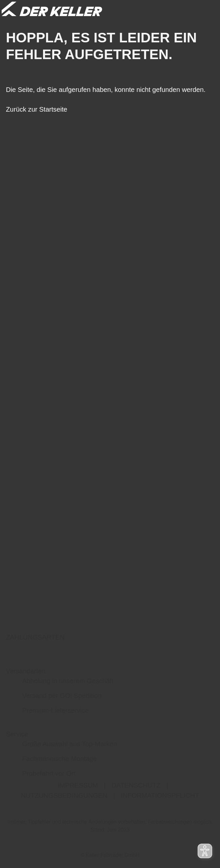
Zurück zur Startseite (37, 109)
